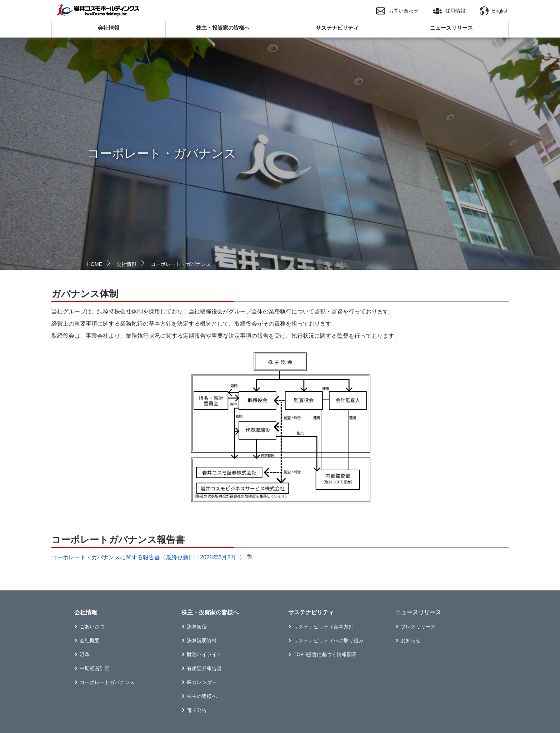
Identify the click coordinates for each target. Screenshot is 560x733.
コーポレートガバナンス (107, 682)
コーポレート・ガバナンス (181, 264)
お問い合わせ (397, 11)
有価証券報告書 (204, 668)
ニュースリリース (451, 28)
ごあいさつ (92, 626)
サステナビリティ (337, 28)
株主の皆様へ (202, 696)
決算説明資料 (202, 640)
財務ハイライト (204, 654)
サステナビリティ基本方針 (324, 626)
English (494, 11)
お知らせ (411, 640)
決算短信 (197, 626)
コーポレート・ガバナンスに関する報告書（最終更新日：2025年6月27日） (148, 557)
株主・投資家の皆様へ (223, 28)
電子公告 (197, 710)
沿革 (85, 654)
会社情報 (109, 28)
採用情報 (449, 11)
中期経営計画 (95, 668)
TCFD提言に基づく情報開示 (325, 654)
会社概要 (90, 640)
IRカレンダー (202, 682)
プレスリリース (418, 626)
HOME (95, 264)
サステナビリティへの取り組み (329, 640)
